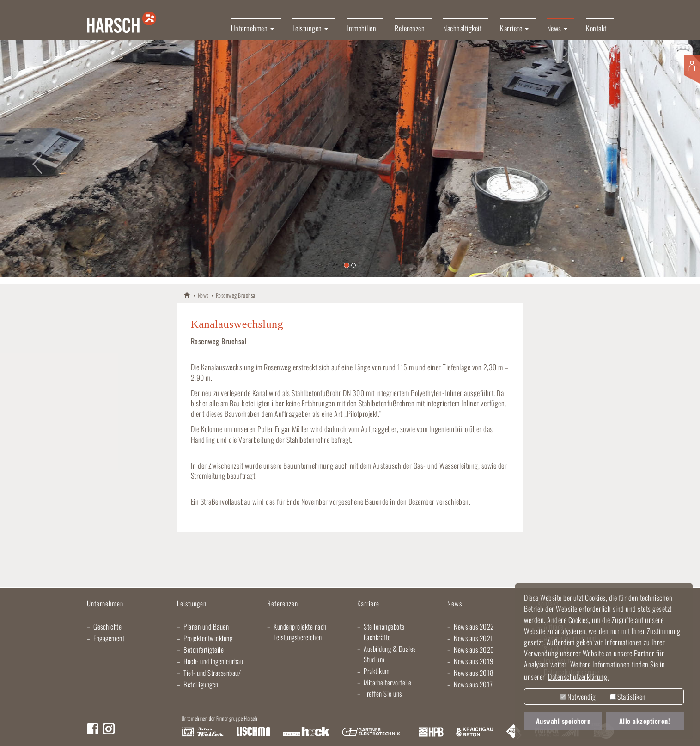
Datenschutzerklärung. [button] (578, 677)
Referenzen (410, 28)
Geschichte (107, 626)
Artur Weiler (203, 732)
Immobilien (361, 28)
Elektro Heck (306, 732)
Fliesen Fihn (514, 732)
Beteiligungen (201, 684)
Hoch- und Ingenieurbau (213, 661)
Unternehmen (105, 604)
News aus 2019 (474, 661)
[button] (35, 158)
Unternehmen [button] (253, 28)
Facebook (93, 729)
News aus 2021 (474, 638)
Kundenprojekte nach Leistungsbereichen (300, 632)
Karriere (368, 604)
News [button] (557, 28)
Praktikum (377, 671)
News (203, 295)
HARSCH (187, 295)
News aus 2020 (474, 649)
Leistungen (192, 604)
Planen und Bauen (206, 626)
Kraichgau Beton (475, 732)
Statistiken (628, 697)
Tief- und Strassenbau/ (212, 673)
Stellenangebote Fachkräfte (384, 632)
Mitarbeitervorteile (388, 682)
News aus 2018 (474, 673)
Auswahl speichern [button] (563, 721)
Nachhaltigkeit (462, 28)
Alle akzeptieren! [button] (645, 721)
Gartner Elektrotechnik (371, 732)
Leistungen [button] (310, 28)
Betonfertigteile (204, 649)
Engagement (109, 638)
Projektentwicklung (208, 638)
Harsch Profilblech (431, 732)
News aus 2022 (474, 626)
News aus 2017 (473, 684)
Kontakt (596, 28)
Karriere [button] (514, 28)
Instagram (109, 729)
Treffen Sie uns (383, 693)
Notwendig (578, 697)
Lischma (253, 732)
